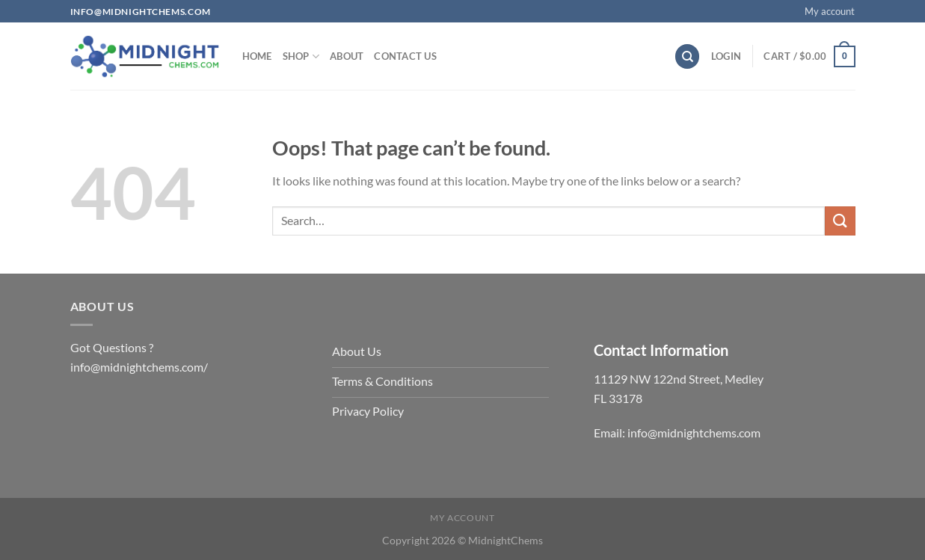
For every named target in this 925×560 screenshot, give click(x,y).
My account (830, 11)
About (347, 56)
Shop (301, 56)
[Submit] (840, 221)
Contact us (405, 56)
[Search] (687, 56)
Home (257, 56)
